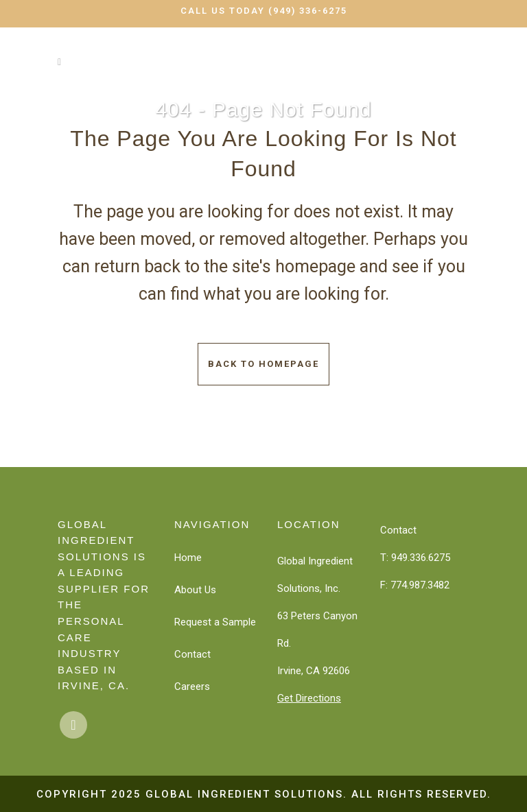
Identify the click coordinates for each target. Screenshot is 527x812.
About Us (195, 590)
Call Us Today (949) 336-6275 (264, 11)
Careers (192, 686)
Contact (192, 654)
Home (188, 558)
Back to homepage (263, 364)
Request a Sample (215, 622)
